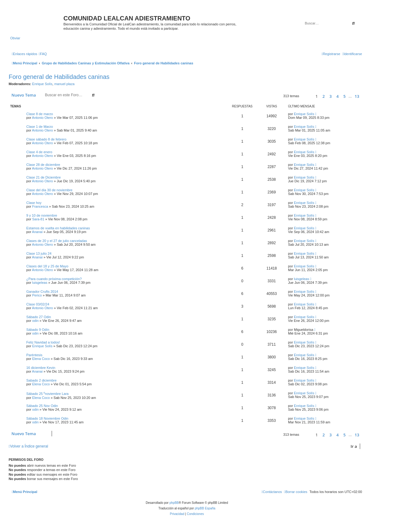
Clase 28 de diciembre (43, 165)
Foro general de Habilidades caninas (59, 77)
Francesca (40, 206)
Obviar (15, 38)
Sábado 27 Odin (39, 317)
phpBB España (205, 508)
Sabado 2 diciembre (41, 380)
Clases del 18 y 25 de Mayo (47, 266)
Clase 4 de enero (39, 152)
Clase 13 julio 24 (39, 253)
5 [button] (344, 96)
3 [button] (331, 96)
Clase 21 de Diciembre (43, 177)
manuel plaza (64, 84)
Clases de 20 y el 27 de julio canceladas (57, 241)
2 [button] (323, 96)
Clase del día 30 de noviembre (49, 190)
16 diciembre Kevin (41, 368)
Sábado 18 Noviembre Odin (47, 418)
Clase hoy (34, 203)
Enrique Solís (42, 84)
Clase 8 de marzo (40, 114)
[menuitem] (43, 54)
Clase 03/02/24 (38, 304)
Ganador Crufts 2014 (42, 292)
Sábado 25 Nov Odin (42, 406)
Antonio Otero (42, 118)
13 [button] (357, 96)
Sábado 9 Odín (38, 330)
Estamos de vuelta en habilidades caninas (58, 228)
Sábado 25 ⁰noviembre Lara (47, 394)
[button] (306, 96)
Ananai (37, 232)
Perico (37, 295)
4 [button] (337, 96)
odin (35, 321)
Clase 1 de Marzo (40, 127)
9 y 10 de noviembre (42, 215)
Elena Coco (41, 359)
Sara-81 (38, 219)
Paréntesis (34, 355)
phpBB (174, 503)
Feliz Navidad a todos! (43, 342)
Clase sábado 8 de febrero (46, 139)
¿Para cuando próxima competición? (54, 279)
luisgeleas (40, 283)
